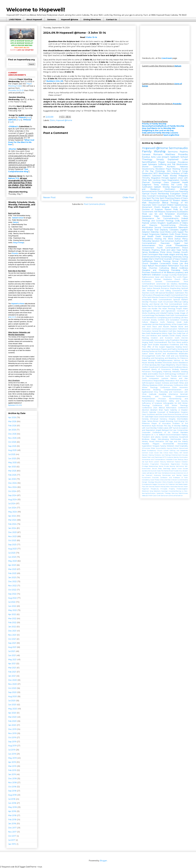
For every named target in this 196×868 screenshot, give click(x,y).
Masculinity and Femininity (157, 396)
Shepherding (175, 288)
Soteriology (167, 469)
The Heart (163, 309)
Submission (180, 293)
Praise (144, 360)
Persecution (147, 173)
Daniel (185, 453)
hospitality (184, 446)
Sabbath (157, 187)
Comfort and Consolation (169, 320)
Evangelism (175, 194)
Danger (145, 482)
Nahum (16, 222)
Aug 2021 (12, 647)
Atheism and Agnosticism (164, 311)
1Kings (185, 196)
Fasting (170, 313)
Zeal (177, 446)
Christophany (151, 451)
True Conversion (167, 241)
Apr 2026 (12, 417)
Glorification (170, 189)
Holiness (165, 185)
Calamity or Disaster (179, 410)
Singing (145, 342)
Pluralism (145, 464)
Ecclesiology (162, 196)
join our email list (22, 50)
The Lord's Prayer (180, 277)
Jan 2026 (12, 430)
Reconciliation (161, 266)
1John (154, 205)
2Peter (153, 448)
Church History (182, 365)
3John (52, 120)
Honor (185, 347)
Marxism (181, 487)
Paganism (145, 489)
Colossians (174, 230)
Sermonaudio (178, 148)
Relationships (153, 466)
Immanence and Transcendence (153, 460)
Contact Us (111, 20)
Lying (167, 340)
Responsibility (159, 381)
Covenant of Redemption (168, 412)
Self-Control (180, 466)
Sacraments (171, 212)
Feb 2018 (12, 820)
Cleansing (158, 286)
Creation (184, 259)
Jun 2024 (12, 508)
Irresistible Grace (171, 460)
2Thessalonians (159, 295)
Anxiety (154, 320)
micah (169, 245)
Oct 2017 (12, 836)
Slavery (185, 286)
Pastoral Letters (149, 223)
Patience (184, 358)
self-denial (150, 473)
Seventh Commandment (167, 282)
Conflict (145, 367)
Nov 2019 (12, 733)
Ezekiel (144, 457)
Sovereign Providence (177, 162)
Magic (154, 439)
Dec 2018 (12, 779)
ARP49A (12, 120)
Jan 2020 (12, 725)
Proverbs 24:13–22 (16, 90)
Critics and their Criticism (168, 480)
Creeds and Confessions (159, 367)
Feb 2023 (12, 573)
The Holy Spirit (158, 198)
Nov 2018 (12, 783)
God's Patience (167, 322)
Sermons (51, 20)
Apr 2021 (12, 664)
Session (158, 383)
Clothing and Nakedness (179, 451)
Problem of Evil (180, 423)
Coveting (184, 320)
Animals (173, 473)
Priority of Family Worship (154, 124)
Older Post (128, 197)
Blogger (103, 861)
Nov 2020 (13, 684)
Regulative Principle (160, 178)
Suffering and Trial (167, 164)
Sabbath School (18, 218)
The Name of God (167, 471)
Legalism (184, 230)
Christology (160, 171)
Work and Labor (168, 250)
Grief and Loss (172, 356)
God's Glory (181, 216)
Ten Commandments (168, 218)
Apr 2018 (12, 811)
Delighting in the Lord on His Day (158, 130)
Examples (177, 482)
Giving (185, 257)
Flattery (185, 435)
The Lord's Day (179, 185)
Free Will (185, 482)
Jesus (186, 460)
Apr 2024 (12, 516)
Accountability (161, 448)
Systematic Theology (164, 493)
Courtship (173, 275)
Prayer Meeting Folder (20, 85)
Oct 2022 (12, 590)
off (175, 496)
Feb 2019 (12, 770)
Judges (145, 259)
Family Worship (154, 151)
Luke (185, 159)
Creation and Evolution (162, 338)
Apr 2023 (12, 565)
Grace (164, 180)
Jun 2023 (12, 557)
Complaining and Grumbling (169, 318)
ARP (156, 473)
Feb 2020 (12, 721)
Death (158, 236)
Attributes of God (155, 291)
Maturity (163, 462)
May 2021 (12, 660)
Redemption (183, 275)
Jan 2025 (12, 479)
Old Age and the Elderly (176, 441)
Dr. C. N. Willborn (159, 435)
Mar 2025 (12, 471)
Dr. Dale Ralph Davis (150, 417)
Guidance (170, 457)
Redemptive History (159, 333)
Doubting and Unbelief (157, 313)
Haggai (154, 484)
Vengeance (147, 279)
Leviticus (157, 180)
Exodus (146, 157)
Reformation (174, 266)
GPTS (164, 457)
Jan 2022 (12, 627)
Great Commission (150, 254)
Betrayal (165, 430)
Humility (184, 180)
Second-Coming (168, 225)
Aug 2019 (12, 746)
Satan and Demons (163, 277)
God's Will (154, 293)
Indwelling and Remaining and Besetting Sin (161, 358)
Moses (152, 441)
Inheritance (173, 394)
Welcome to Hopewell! (36, 10)
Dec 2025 (12, 434)
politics (185, 342)
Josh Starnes (150, 487)
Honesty (145, 419)
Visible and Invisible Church (153, 374)
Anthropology (170, 374)
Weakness (153, 385)
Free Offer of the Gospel (153, 347)
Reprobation (162, 401)
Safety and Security (178, 401)
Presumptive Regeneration (170, 464)
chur (181, 471)
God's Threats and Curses (176, 376)
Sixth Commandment (179, 315)
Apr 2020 (12, 713)
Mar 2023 (12, 569)
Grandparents (147, 484)
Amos (169, 252)
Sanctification (149, 162)
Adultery (174, 284)
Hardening (183, 356)
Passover (184, 369)
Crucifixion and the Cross (157, 414)
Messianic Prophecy (151, 250)
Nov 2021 (12, 635)
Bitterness (146, 390)
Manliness (174, 487)
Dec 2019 (12, 729)
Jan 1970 (12, 844)
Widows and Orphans (159, 336)
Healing (179, 347)
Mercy (185, 239)
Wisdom (177, 200)
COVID (172, 336)
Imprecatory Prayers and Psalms (164, 349)
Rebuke (174, 327)
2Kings (156, 200)
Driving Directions (92, 20)
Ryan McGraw (157, 426)
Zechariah (164, 496)
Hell (156, 212)
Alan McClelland (164, 473)
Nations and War (179, 378)
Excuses (185, 455)
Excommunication (170, 329)
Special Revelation (167, 293)
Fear (144, 288)
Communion (156, 329)
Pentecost (153, 351)
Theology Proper (175, 309)
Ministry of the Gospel (174, 324)
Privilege (145, 466)
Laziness (165, 378)
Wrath (179, 196)
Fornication (147, 331)
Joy (181, 209)
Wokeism (171, 446)
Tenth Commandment (158, 342)
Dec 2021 (12, 631)
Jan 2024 (12, 528)
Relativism (145, 491)
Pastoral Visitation (181, 462)
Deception (146, 435)
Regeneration (173, 180)
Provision (162, 399)
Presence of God (166, 297)
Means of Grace (181, 198)
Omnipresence (182, 396)
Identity (176, 457)
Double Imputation (161, 345)
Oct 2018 (12, 787)
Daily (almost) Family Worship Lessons (160, 133)
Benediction (152, 318)
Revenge (184, 340)
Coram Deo (158, 453)
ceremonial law (163, 284)
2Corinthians (182, 214)
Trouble (176, 471)
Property (172, 489)
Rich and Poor (182, 381)
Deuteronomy (148, 169)
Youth (160, 302)
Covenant (151, 196)
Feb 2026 (12, 426)
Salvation (156, 241)
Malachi (157, 487)
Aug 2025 (12, 450)
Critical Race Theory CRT (173, 453)
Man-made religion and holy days (173, 254)
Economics (146, 282)
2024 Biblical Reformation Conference (171, 408)
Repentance (177, 187)
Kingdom (162, 223)
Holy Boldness (182, 417)
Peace (185, 248)
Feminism (160, 376)
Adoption (146, 232)
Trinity (156, 185)
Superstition (147, 446)
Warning (175, 493)
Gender (165, 437)
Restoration (170, 381)
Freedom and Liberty (151, 437)
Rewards (157, 288)
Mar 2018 (12, 815)
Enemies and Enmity (151, 257)
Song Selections (155, 491)
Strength (184, 261)
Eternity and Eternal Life (153, 304)
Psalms (184, 152)
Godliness (178, 367)
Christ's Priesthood (165, 191)
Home (89, 197)
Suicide (185, 469)
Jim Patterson (170, 484)
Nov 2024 (12, 487)
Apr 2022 (12, 614)
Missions (162, 212)
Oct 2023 (12, 540)
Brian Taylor (164, 410)
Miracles (155, 297)
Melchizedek (176, 439)
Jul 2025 (12, 454)
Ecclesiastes (182, 212)
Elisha (165, 482)
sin (182, 496)
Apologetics (147, 311)
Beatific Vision (148, 286)
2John (175, 387)
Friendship (176, 270)
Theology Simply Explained (160, 159)
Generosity (177, 257)
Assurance (146, 216)
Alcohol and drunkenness (166, 354)
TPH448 (27, 120)
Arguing (169, 448)
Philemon (146, 423)
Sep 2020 (12, 692)
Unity (186, 297)
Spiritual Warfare (180, 300)
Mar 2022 (12, 619)
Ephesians (153, 164)
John (169, 171)
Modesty (175, 369)
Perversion (146, 372)
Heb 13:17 (12, 317)
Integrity (172, 419)
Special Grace (177, 469)
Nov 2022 (12, 586)
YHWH (150, 496)
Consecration (165, 263)
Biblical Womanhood (180, 448)
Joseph (162, 421)
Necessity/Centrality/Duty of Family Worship (163, 126)
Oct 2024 (12, 491)
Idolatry (184, 200)
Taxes (159, 471)
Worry (179, 342)
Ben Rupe (161, 365)
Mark (144, 203)
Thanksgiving (178, 297)
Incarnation (168, 236)
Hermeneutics (170, 417)
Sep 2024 (12, 495)
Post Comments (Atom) (94, 204)
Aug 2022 (12, 598)
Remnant (152, 360)
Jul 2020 (12, 701)
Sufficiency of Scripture (152, 403)
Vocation (149, 295)
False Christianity (163, 216)
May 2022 (12, 610)
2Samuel (146, 182)
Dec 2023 (12, 532)
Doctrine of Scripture (152, 209)
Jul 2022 (12, 602)
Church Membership (160, 194)
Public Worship (170, 176)
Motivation (160, 441)
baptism (173, 178)
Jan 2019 (12, 774)
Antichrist (179, 473)
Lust (153, 324)
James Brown (153, 421)
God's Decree (181, 338)
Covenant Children (166, 205)
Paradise (145, 444)
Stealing (184, 372)
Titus (161, 245)
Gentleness (173, 437)
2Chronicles (146, 448)
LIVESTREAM (15, 20)
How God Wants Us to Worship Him (159, 128)
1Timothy (146, 178)
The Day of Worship (172, 426)
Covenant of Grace (172, 259)
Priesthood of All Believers (163, 272)
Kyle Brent (149, 462)
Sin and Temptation (165, 214)
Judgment (147, 185)
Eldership (155, 232)
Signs (170, 333)
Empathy (170, 482)
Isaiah (144, 164)
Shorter (13, 149)
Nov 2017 (12, 832)
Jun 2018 (12, 803)
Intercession (160, 340)
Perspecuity (155, 489)
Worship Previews (149, 302)
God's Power (175, 234)
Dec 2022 (12, 582)
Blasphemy (171, 365)
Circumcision (168, 302)
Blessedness (147, 239)
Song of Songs (18, 243)
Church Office (181, 279)
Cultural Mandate (180, 432)
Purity (160, 351)
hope (179, 250)
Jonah (179, 322)
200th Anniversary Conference (171, 385)
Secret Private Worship (167, 466)
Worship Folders (157, 428)
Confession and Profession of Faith (174, 478)
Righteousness (148, 277)
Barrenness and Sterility (172, 475)
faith (150, 180)
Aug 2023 (12, 549)
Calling (168, 291)
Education (158, 482)
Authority (179, 241)
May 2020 (13, 709)
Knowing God (172, 421)
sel (177, 496)
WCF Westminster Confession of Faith (171, 173)
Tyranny (163, 446)
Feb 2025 (12, 475)
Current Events (183, 480)
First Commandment (173, 304)
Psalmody (167, 372)
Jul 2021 (12, 651)
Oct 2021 (12, 639)
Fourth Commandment (168, 248)
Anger (144, 345)
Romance (165, 288)
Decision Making (148, 455)
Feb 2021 (12, 672)
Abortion (146, 410)
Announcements (149, 191)
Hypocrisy (146, 349)
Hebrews (184, 167)
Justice (149, 288)
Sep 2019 (12, 742)
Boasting (157, 390)
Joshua (177, 239)
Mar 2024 (12, 520)
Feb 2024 (12, 524)
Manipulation (165, 487)
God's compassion (150, 378)
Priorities (185, 464)
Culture (145, 322)
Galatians (164, 234)
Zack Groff (157, 496)
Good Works (165, 232)
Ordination (156, 275)
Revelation (160, 169)
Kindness (146, 439)
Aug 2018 (12, 795)
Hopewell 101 (166, 200)
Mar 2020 (12, 717)
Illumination (184, 457)
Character (155, 478)
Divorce (171, 414)
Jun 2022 (12, 606)
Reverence (147, 426)
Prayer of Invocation (161, 423)
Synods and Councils (149, 471)
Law (149, 309)
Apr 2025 (12, 467)
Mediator (162, 315)
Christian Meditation (163, 279)
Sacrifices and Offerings (173, 351)
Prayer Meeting (173, 169)
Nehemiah (170, 462)
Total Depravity (161, 230)
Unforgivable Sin (170, 403)
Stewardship (183, 444)
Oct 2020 (12, 688)
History (185, 367)
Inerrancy (163, 419)
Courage (165, 275)
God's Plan (161, 356)
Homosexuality (148, 340)
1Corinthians (147, 200)
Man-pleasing (163, 439)
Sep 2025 (12, 446)
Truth (144, 318)
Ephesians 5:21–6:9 (15, 405)
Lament (156, 462)
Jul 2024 (12, 504)
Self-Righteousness (165, 360)
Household (183, 437)
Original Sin (183, 421)
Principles (164, 489)
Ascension (184, 387)
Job (143, 462)
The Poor (172, 342)
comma (171, 496)
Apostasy (153, 365)
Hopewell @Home (70, 20)
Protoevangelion (182, 489)
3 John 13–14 (91, 37)
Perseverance (148, 218)
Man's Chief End (156, 259)
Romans (158, 154)
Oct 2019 (12, 738)
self (179, 496)
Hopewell (146, 369)
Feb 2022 (12, 623)
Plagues (156, 444)
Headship (163, 394)
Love (176, 191)
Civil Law (173, 430)
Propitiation (175, 340)
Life (182, 318)
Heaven (168, 209)
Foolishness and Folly (179, 345)
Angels (158, 430)
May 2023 (12, 561)
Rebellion (176, 372)
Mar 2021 (12, 668)
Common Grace (148, 453)
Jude (186, 322)
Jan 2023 (12, 577)
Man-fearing (160, 324)
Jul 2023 (12, 553)
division (185, 471)
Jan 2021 (12, 676)
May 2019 (12, 758)
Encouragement (149, 356)
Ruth (168, 315)
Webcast (145, 496)
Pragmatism (155, 464)
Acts (153, 157)
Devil (150, 345)
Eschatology (166, 257)
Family (185, 250)
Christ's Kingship (162, 207)
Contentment (148, 248)
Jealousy (181, 460)
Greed (161, 417)
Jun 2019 (12, 754)
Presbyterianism (149, 399)
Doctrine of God (181, 414)
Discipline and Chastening (155, 270)
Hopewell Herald (179, 182)
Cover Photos (155, 480)
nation (144, 473)
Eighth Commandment (174, 295)
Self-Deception (148, 383)
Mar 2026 (12, 421)
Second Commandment (166, 227)
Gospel (177, 243)
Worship (166, 187)
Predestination (181, 236)
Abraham (154, 410)
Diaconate (165, 243)
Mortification (148, 227)
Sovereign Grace (160, 182)
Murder (155, 309)
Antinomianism (149, 245)
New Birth (171, 286)
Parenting (183, 191)
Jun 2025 (12, 459)
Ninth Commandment (162, 300)
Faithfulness (147, 261)
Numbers (171, 167)
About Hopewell (34, 20)
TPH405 (22, 117)
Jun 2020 (12, 705)
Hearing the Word (164, 239)
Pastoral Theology (162, 261)
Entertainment (177, 455)
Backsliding (183, 284)
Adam (185, 309)
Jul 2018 (12, 799)
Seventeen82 (168, 444)
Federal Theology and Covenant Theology (165, 220)
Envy (156, 392)
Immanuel (154, 419)
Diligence (154, 322)
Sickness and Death (170, 383)
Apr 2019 (12, 762)
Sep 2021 (12, 643)
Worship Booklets (155, 363)
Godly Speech (181, 221)
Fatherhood (183, 329)
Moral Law (147, 214)
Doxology (151, 482)
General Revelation (160, 331)
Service (178, 286)
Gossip (177, 313)
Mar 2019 (12, 766)
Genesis (146, 154)
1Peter (163, 252)
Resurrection (154, 203)
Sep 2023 (12, 545)
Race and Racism (161, 327)
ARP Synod (174, 428)
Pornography (157, 372)
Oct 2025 (12, 442)
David (171, 367)
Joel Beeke (179, 484)
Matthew (170, 154)
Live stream (163, 157)
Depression (150, 376)
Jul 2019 (12, 750)
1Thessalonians (181, 245)
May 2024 (13, 512)
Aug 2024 (12, 500)
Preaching (169, 198)
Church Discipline (150, 263)
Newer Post (49, 197)
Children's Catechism (152, 176)
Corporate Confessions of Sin (156, 432)
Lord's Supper (177, 232)
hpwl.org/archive (171, 135)
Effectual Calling (181, 302)
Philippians (183, 176)
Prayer (162, 162)
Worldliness (154, 252)
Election (172, 196)
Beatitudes (183, 354)
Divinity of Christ (179, 207)
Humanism (161, 484)
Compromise (182, 430)
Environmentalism (173, 435)
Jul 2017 (12, 840)
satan (166, 428)
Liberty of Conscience (161, 369)
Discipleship (147, 300)
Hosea (175, 263)
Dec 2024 (12, 483)
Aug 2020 (13, 696)
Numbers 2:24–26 (55, 81)
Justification (147, 187)
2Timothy (184, 225)
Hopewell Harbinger (170, 306)
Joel (186, 243)
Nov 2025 (12, 438)
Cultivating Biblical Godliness (174, 268)
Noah (186, 487)
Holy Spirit (146, 198)
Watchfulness (183, 493)
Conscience (177, 291)
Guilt (170, 331)
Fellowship (147, 241)
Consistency (146, 480)
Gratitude (153, 394)
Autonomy (157, 475)
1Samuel (146, 194)
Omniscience (147, 381)
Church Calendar (149, 412)
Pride (176, 209)
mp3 (29, 117)
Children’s (14, 126)
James (145, 252)
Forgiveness (154, 234)
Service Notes (157, 469)
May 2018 (12, 807)
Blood (144, 451)
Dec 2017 (12, 828)
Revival (175, 261)
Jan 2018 (12, 824)
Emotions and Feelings (163, 455)
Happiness (170, 347)
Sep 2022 (12, 594)
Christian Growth (180, 252)
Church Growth (163, 451)
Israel (164, 286)
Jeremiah (184, 394)
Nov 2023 (12, 536)
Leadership (147, 324)
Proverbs (15, 253)
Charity (178, 336)
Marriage (184, 189)
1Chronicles (167, 363)
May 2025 (12, 463)
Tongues (156, 446)
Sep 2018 (12, 791)
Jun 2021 (12, 655)
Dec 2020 (13, 680)
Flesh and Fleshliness (155, 457)
